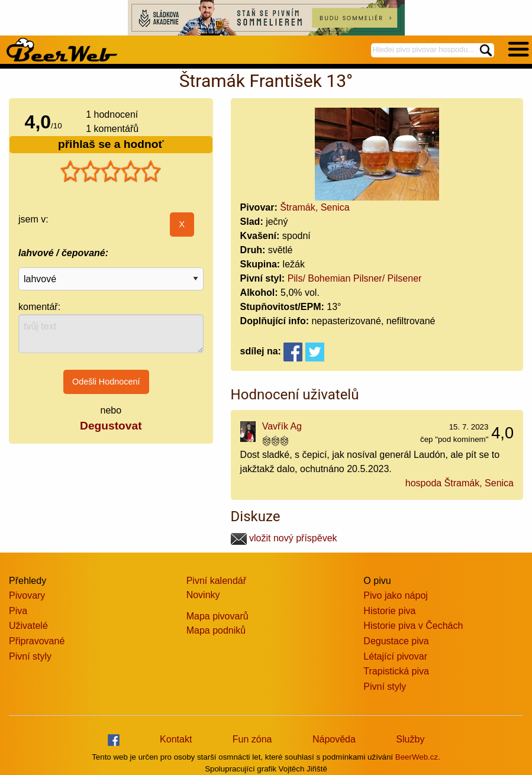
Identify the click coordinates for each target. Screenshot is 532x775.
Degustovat (111, 426)
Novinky (203, 595)
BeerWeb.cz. (418, 757)
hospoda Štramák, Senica (460, 483)
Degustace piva (396, 641)
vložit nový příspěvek (284, 538)
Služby (410, 739)
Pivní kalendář (216, 581)
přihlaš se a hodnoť (111, 144)
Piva (18, 611)
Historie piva (389, 611)
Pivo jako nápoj (396, 595)
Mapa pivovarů (217, 616)
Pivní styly (30, 656)
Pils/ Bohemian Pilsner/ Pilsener (355, 278)
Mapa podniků (216, 630)
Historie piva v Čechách (413, 626)
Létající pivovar (395, 656)
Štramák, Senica (315, 207)
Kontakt (176, 739)
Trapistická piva (396, 671)
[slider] (111, 172)
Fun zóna (252, 739)
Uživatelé (28, 626)
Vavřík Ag (282, 426)
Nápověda (334, 739)
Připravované (37, 641)
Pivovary (27, 595)
